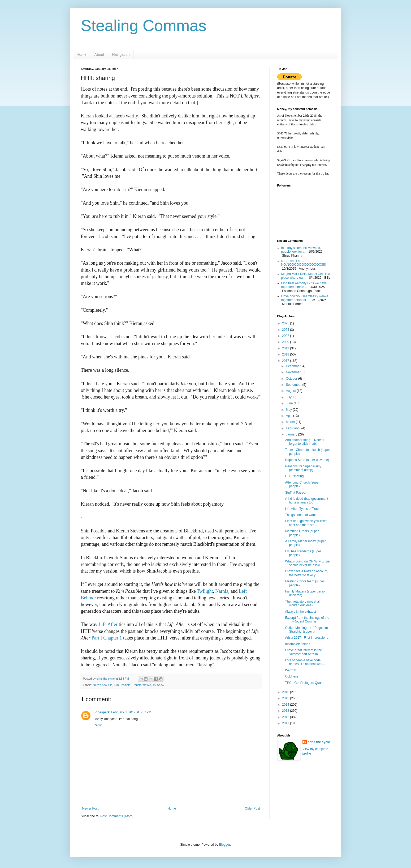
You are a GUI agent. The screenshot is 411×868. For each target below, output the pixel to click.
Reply (98, 725)
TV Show (158, 685)
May (289, 410)
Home (82, 54)
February (293, 428)
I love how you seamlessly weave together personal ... (305, 298)
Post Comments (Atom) (117, 816)
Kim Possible (122, 685)
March (291, 422)
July (289, 397)
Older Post (252, 808)
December (294, 366)
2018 (286, 354)
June (290, 403)
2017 (286, 361)
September (294, 385)
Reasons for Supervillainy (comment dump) (303, 468)
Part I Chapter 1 (107, 638)
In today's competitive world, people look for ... (301, 250)
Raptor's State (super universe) (307, 460)
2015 (286, 698)
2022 (286, 336)
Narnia (222, 591)
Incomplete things (297, 644)
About (99, 54)
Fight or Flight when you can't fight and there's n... (306, 523)
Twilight (205, 591)
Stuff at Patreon (296, 493)
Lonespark (102, 712)
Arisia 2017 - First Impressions (306, 638)
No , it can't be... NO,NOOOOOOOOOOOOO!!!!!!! (304, 263)
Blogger (225, 845)
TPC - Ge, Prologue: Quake (304, 683)
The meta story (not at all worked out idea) (303, 603)
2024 (286, 330)
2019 (286, 348)
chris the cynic (319, 742)
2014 (286, 705)
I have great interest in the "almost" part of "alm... (303, 652)
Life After (108, 624)
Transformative (141, 685)
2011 (286, 723)
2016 (286, 692)
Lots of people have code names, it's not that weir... (305, 662)
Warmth (291, 670)
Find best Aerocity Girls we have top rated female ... (304, 285)
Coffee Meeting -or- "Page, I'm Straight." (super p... (306, 630)
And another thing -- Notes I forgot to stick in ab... (304, 442)
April (289, 416)
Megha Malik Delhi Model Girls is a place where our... (306, 276)
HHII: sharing (294, 476)
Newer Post (90, 808)
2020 (286, 342)
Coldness (292, 676)
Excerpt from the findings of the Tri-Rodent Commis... (307, 620)
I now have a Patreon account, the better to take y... (306, 573)
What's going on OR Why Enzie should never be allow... (307, 563)
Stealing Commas (144, 26)
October (292, 379)
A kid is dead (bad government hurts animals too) (306, 501)
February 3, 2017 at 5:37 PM (131, 712)
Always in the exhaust (300, 612)
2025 (286, 323)
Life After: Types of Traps (303, 509)
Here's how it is (103, 685)
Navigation (121, 54)
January (292, 434)
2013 (286, 711)
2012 (286, 717)
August (291, 391)
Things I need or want (300, 515)
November (294, 372)
